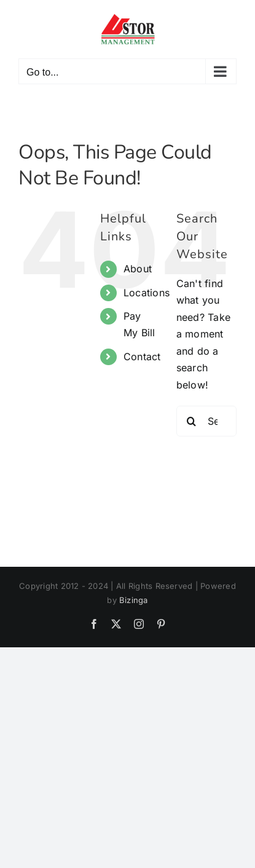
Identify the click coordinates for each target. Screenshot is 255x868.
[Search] (192, 421)
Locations (147, 293)
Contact (142, 357)
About (138, 269)
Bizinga (134, 600)
